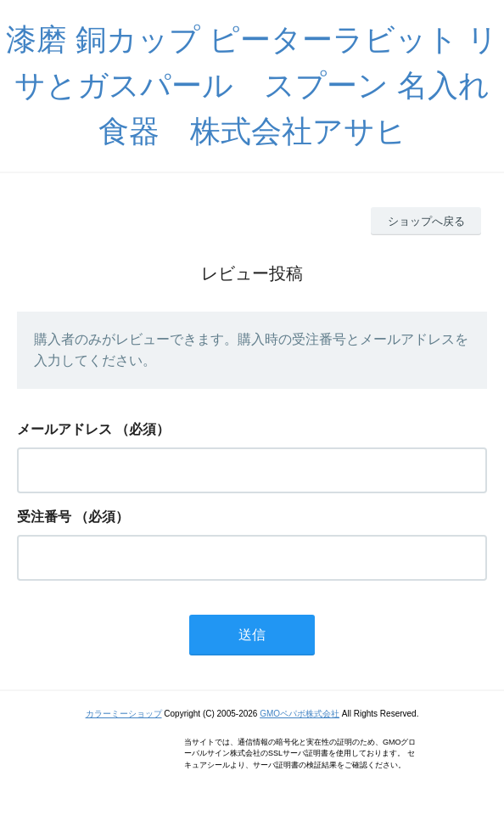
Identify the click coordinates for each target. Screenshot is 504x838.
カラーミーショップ (124, 714)
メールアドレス (64, 429)
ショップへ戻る (426, 221)
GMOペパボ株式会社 (300, 714)
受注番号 (44, 517)
